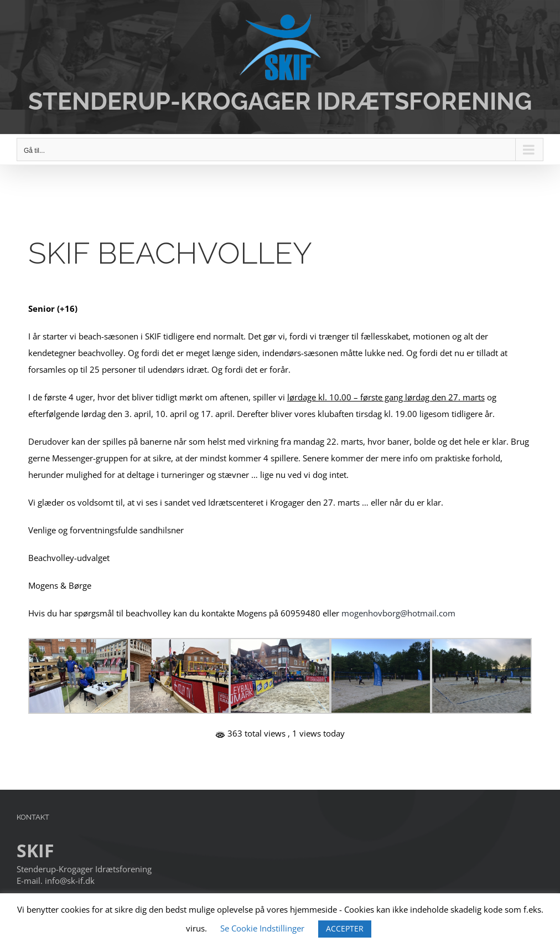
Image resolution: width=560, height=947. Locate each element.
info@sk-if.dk (70, 881)
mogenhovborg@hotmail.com (398, 613)
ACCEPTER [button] (345, 928)
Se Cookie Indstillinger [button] (262, 928)
